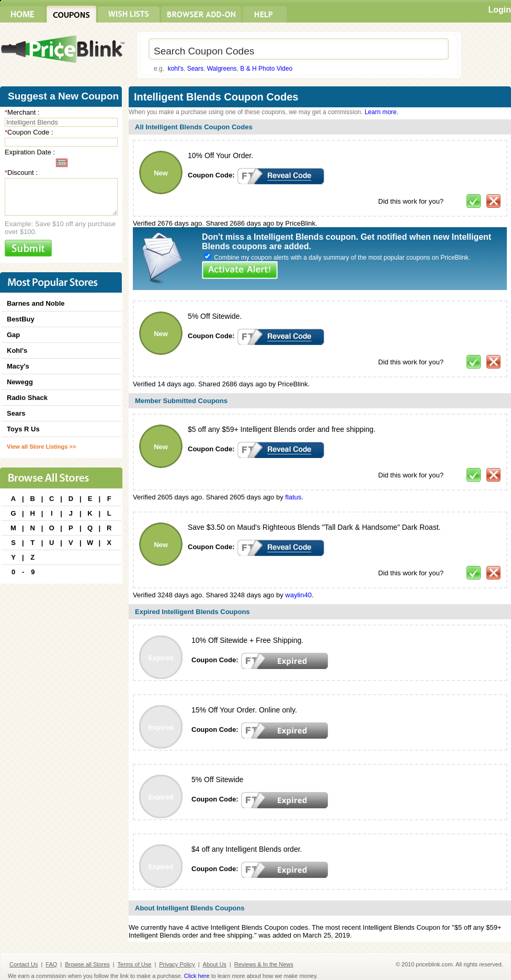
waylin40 (298, 595)
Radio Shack (27, 398)
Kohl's (17, 350)
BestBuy (21, 319)
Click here (197, 976)
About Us (215, 964)
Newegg (20, 382)
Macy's (18, 366)
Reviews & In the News (264, 964)
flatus (293, 497)
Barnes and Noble (36, 303)
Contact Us (24, 964)
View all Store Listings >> (41, 447)
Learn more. (382, 112)
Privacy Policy (177, 964)
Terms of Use (135, 964)
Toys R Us (23, 429)
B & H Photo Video (266, 69)
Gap (13, 335)
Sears (195, 69)
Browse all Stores (87, 964)
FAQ (51, 964)
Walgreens (222, 69)
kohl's (176, 69)
